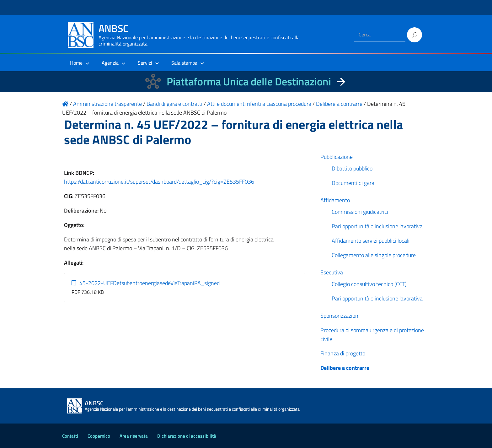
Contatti (70, 436)
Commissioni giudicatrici (360, 212)
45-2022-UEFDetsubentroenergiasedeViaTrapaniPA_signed (146, 283)
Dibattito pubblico (352, 168)
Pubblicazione (337, 157)
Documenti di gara (353, 183)
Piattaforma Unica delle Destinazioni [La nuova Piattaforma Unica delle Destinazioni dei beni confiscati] (249, 81)
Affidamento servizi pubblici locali (371, 241)
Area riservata (134, 436)
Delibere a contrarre (345, 368)
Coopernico (99, 436)
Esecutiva (332, 272)
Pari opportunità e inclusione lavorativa (377, 226)
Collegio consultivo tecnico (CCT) (369, 284)
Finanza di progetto (343, 353)
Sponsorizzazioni (340, 316)
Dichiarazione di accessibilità (187, 436)
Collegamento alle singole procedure (374, 255)
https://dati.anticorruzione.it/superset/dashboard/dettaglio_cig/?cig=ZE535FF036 (159, 182)
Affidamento (335, 200)
